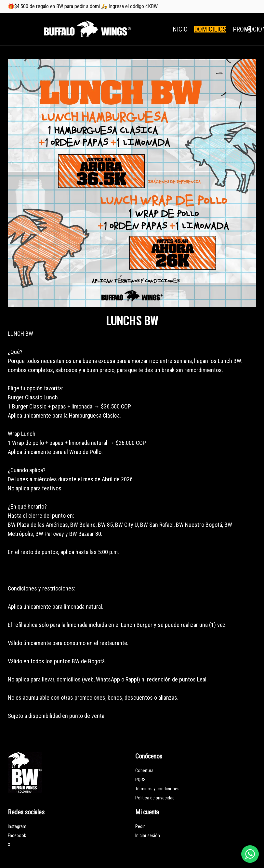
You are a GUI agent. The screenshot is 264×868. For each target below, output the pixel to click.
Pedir (140, 826)
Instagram (17, 826)
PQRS (140, 780)
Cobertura (144, 771)
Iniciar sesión (148, 836)
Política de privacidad (155, 798)
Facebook (17, 836)
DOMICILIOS (210, 29)
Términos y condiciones (157, 789)
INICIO (179, 29)
